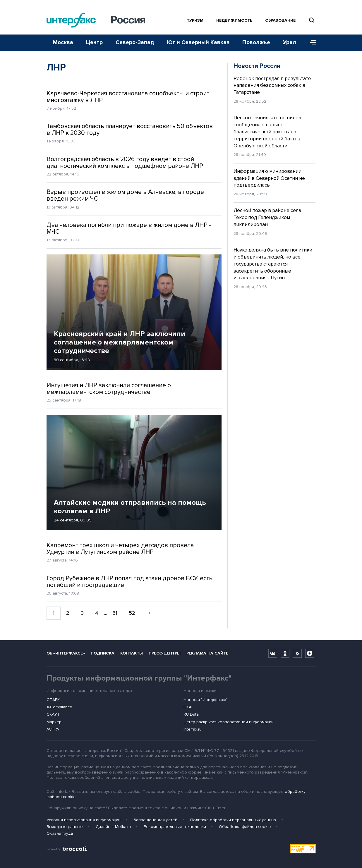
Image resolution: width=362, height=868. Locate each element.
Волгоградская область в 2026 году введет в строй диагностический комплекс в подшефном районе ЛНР (125, 163)
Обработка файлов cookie (245, 827)
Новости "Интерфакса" (206, 700)
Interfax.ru (193, 729)
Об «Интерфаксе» (66, 653)
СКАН (189, 707)
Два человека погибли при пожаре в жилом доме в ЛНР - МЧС (129, 228)
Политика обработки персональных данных (233, 820)
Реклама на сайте (207, 653)
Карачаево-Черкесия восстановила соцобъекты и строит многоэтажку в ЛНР (128, 97)
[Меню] (311, 43)
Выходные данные (65, 827)
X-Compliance (59, 707)
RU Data (191, 714)
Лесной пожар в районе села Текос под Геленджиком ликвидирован (267, 217)
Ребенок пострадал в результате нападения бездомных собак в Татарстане (272, 86)
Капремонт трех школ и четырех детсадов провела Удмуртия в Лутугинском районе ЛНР (120, 549)
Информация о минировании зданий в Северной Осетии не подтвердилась (269, 178)
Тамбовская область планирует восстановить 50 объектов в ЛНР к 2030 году (130, 130)
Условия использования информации (84, 820)
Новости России (257, 66)
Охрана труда (60, 833)
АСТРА (53, 729)
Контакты (132, 653)
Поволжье (256, 43)
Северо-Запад (135, 43)
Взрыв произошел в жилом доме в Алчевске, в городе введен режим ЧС (125, 195)
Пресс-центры (165, 653)
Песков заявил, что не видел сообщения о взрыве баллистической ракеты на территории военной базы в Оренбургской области (267, 132)
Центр (94, 43)
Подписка (103, 653)
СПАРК (53, 700)
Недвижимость (234, 20)
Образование (280, 20)
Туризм (195, 20)
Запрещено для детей (155, 820)
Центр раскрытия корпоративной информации (229, 722)
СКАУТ (53, 714)
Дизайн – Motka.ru (113, 827)
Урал (290, 43)
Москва (63, 43)
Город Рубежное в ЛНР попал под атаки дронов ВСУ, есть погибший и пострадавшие (129, 582)
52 (132, 613)
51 (115, 613)
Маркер (54, 722)
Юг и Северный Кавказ (198, 43)
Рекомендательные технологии (175, 827)
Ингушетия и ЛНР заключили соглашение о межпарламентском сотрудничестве (109, 389)
